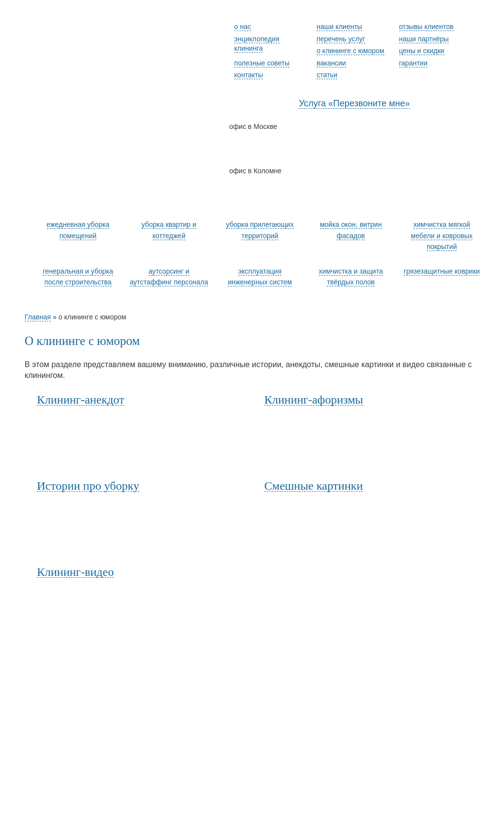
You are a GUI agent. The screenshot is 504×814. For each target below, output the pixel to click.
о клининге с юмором (350, 51)
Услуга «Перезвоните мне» (354, 103)
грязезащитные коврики (442, 271)
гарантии (413, 63)
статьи (327, 75)
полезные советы (262, 63)
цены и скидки (422, 51)
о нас (243, 27)
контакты (249, 75)
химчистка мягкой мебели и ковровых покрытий (442, 235)
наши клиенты (339, 27)
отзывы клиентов (426, 27)
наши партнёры (424, 39)
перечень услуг (341, 39)
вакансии (331, 63)
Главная (38, 317)
